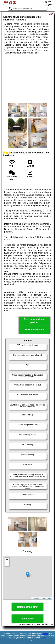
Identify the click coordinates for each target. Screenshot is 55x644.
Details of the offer (27, 607)
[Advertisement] (27, 78)
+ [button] (7, 560)
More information (34, 330)
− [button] (7, 564)
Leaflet (34, 598)
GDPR (43, 638)
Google (45, 634)
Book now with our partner (34, 321)
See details (28, 619)
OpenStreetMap (45, 598)
